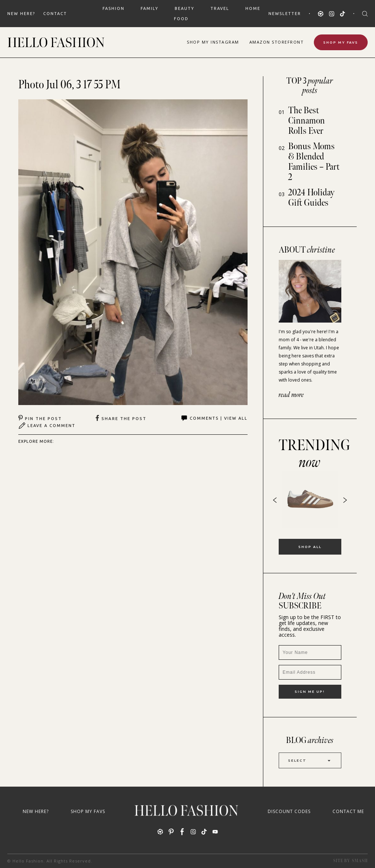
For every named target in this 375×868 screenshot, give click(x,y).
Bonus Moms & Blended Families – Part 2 (314, 162)
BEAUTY (185, 8)
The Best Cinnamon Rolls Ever (307, 121)
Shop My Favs (341, 42)
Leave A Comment (47, 426)
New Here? (21, 14)
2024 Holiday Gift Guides (311, 198)
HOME (253, 8)
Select (310, 760)
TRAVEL (220, 8)
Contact (55, 14)
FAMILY (150, 8)
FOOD (181, 19)
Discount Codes (289, 811)
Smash (360, 861)
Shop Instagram (213, 42)
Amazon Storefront (277, 42)
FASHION (114, 8)
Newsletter (285, 14)
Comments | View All (214, 418)
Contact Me (348, 811)
